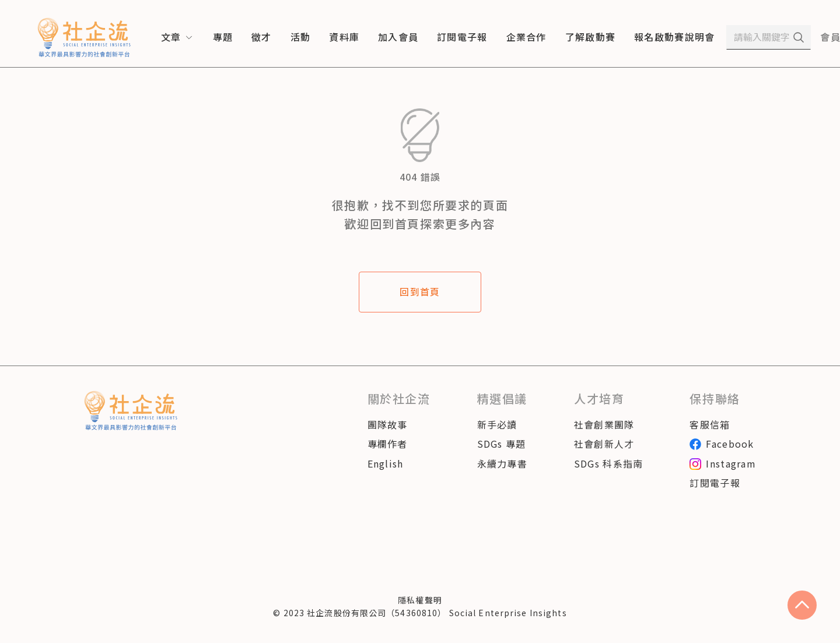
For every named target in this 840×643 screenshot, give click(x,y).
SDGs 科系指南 (609, 463)
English (386, 463)
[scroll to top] (802, 605)
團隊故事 (388, 424)
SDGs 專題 (502, 444)
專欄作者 (388, 444)
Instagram (723, 463)
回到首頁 (420, 291)
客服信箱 (710, 424)
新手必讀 (497, 424)
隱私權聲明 (420, 600)
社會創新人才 (604, 444)
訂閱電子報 (715, 483)
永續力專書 (502, 463)
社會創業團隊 (604, 424)
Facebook (722, 444)
